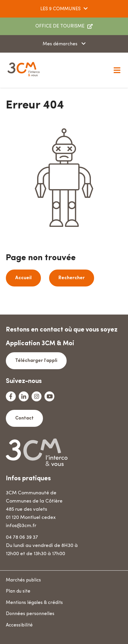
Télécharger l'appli (36, 361)
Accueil (23, 278)
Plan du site (18, 591)
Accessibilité (19, 625)
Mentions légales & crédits (34, 603)
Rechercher (72, 278)
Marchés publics (23, 580)
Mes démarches (61, 44)
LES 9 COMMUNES (60, 9)
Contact (24, 418)
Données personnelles (30, 614)
